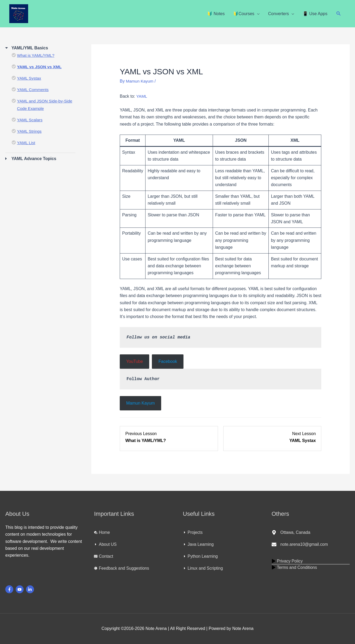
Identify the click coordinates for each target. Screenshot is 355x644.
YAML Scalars (30, 120)
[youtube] (20, 589)
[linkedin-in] (31, 589)
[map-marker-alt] (291, 533)
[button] (339, 14)
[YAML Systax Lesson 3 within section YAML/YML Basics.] (272, 437)
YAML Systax (29, 78)
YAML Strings (30, 131)
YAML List (26, 143)
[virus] (122, 568)
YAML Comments (33, 90)
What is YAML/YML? (36, 55)
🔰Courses (244, 14)
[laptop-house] (102, 533)
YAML (142, 96)
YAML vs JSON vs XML (40, 67)
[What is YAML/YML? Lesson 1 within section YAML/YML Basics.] (169, 437)
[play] (288, 561)
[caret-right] (105, 544)
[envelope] (300, 544)
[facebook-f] (10, 589)
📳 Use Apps (315, 14)
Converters (279, 14)
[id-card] (104, 556)
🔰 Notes (216, 14)
